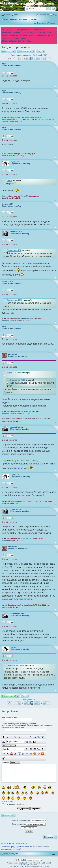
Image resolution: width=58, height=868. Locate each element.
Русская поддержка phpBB (29, 865)
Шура (4, 64)
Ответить (7, 52)
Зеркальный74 (7, 204)
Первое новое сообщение (21, 55)
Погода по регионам (15, 47)
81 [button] (44, 58)
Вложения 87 (25, 52)
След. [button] (49, 59)
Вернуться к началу (55, 87)
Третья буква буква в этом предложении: (19, 724)
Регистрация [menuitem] (44, 15)
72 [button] (35, 58)
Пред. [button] (15, 59)
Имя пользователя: (10, 717)
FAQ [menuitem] (16, 15)
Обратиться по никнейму (11, 65)
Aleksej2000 (13, 354)
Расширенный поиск (54, 9)
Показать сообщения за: (29, 821)
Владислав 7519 (16, 232)
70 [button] (29, 58)
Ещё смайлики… (8, 801)
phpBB (24, 863)
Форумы (14, 854)
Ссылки (7, 15)
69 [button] (25, 58)
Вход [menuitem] (55, 15)
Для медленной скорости (47, 23)
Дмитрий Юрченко (8, 320)
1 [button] (20, 58)
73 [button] (39, 58)
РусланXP (28, 119)
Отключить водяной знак (13, 804)
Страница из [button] (10, 59)
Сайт (6, 854)
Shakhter (5, 119)
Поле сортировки (29, 824)
